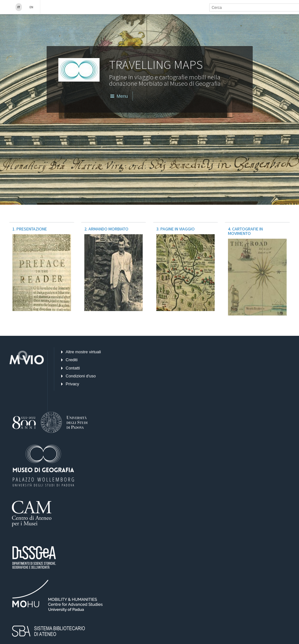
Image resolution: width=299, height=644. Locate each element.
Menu (119, 96)
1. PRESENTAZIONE (30, 229)
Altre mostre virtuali (83, 352)
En (31, 7)
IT (19, 7)
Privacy (72, 384)
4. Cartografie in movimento (245, 231)
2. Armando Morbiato (106, 229)
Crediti (72, 360)
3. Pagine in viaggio (175, 229)
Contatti (73, 368)
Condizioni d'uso (81, 376)
